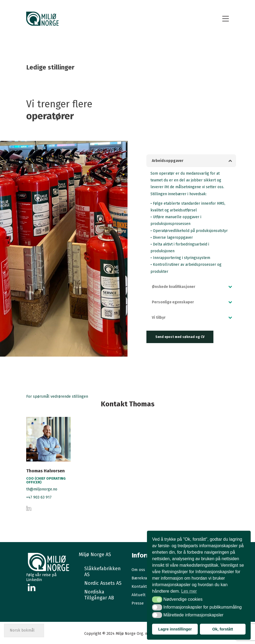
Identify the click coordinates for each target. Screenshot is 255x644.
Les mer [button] (189, 591)
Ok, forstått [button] (223, 629)
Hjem (185, 67)
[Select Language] (24, 630)
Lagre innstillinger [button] (175, 629)
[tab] (191, 161)
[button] (191, 161)
